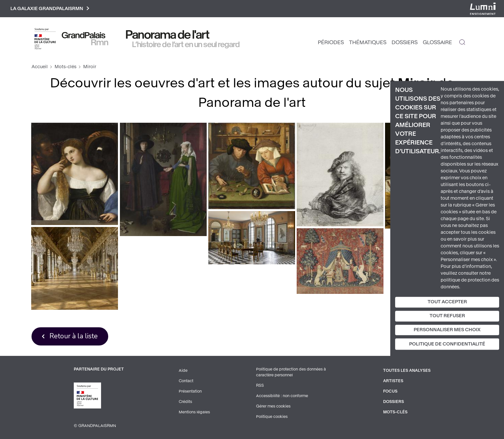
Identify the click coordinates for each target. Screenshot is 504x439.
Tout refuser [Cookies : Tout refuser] (447, 316)
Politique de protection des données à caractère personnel (291, 372)
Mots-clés (65, 67)
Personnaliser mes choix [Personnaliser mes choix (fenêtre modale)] (447, 330)
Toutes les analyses (407, 370)
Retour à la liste (74, 336)
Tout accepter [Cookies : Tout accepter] (447, 302)
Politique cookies (272, 417)
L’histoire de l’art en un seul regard (186, 44)
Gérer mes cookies (273, 406)
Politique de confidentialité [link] (447, 344)
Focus (390, 391)
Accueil (40, 67)
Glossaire (437, 42)
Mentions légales (194, 412)
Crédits (185, 402)
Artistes (393, 381)
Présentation (190, 391)
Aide (183, 370)
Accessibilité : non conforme (282, 396)
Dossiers (405, 42)
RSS (260, 385)
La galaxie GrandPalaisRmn (50, 9)
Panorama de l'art (168, 35)
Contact (186, 381)
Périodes (331, 42)
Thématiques (368, 42)
